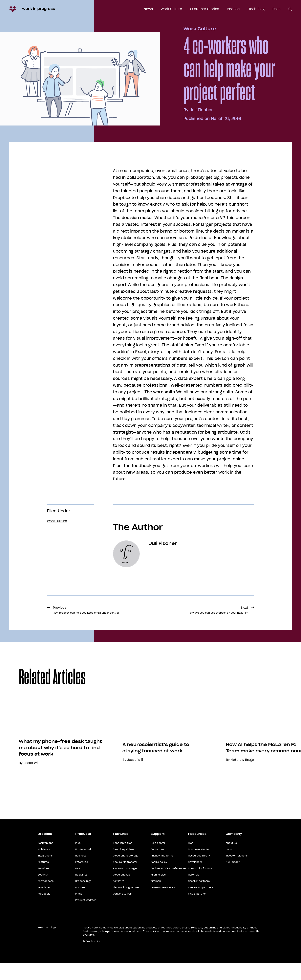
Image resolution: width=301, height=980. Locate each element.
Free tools (44, 911)
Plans (79, 911)
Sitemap (156, 898)
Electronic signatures (126, 904)
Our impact (233, 879)
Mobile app (44, 866)
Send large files (123, 860)
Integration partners (201, 904)
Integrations (45, 873)
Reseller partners (199, 898)
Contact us (157, 866)
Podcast (234, 9)
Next (219, 610)
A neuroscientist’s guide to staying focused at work (163, 796)
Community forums (200, 885)
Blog (191, 860)
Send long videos (124, 866)
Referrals (194, 892)
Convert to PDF (122, 911)
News (148, 9)
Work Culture (171, 9)
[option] (59, 755)
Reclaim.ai (82, 892)
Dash (277, 9)
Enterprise (82, 879)
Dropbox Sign (83, 898)
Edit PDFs (119, 898)
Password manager (125, 885)
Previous (86, 610)
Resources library (199, 873)
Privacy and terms (162, 873)
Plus (78, 860)
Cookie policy (159, 879)
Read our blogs (47, 944)
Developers (195, 879)
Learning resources (163, 904)
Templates (44, 904)
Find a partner (197, 911)
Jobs (229, 866)
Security (43, 892)
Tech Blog (257, 9)
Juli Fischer (201, 110)
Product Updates (86, 917)
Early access (46, 898)
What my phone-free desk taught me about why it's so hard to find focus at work (68, 780)
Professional (83, 866)
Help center (158, 860)
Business (81, 873)
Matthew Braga (250, 808)
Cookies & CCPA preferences (168, 885)
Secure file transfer (125, 879)
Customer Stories (204, 9)
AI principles (158, 892)
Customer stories (199, 866)
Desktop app (45, 860)
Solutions (43, 885)
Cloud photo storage (126, 873)
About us (231, 860)
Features (43, 879)
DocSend (81, 904)
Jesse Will (143, 808)
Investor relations (237, 873)
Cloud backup (121, 892)
